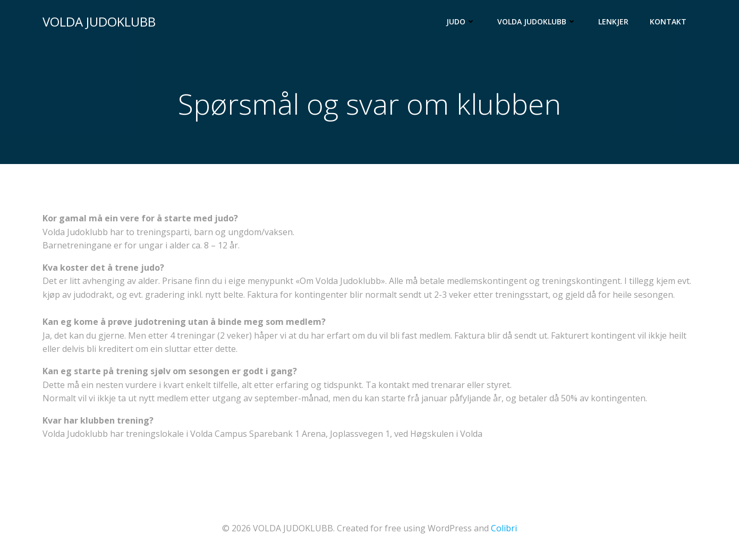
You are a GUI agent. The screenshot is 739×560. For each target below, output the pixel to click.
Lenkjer (613, 21)
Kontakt (668, 21)
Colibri (504, 528)
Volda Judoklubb (537, 21)
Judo (461, 21)
